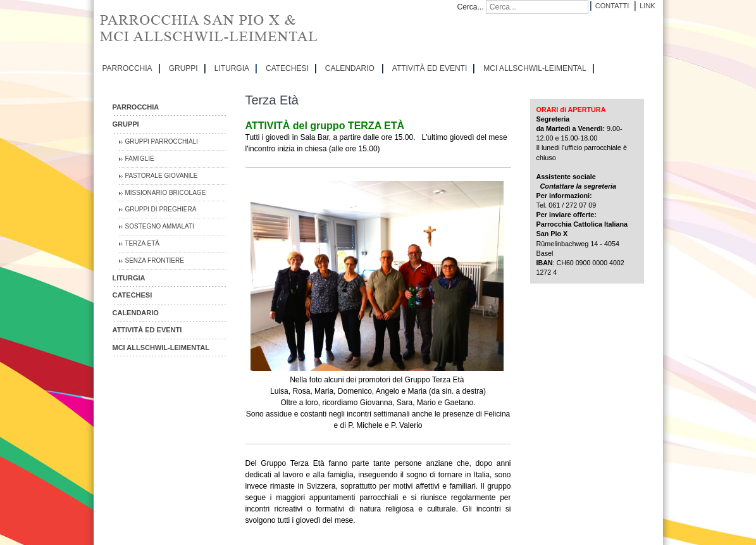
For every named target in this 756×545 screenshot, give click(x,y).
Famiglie (140, 159)
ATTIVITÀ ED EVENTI (430, 68)
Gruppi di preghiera (161, 209)
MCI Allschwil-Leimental (535, 68)
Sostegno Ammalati (160, 226)
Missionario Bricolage (166, 193)
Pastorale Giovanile (162, 176)
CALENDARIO (350, 68)
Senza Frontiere (155, 260)
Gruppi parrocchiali (162, 141)
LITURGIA (232, 68)
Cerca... (471, 7)
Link (647, 6)
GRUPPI (183, 68)
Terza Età (142, 243)
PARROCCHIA (127, 68)
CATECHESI (287, 68)
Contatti (612, 6)
